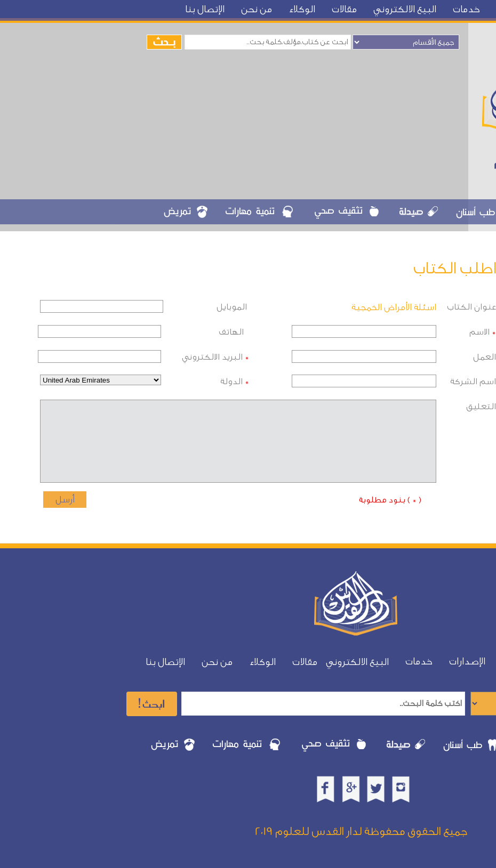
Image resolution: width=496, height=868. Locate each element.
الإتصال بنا (205, 9)
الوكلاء (302, 9)
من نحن (257, 9)
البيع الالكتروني (405, 9)
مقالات (344, 9)
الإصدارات (467, 662)
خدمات (466, 9)
